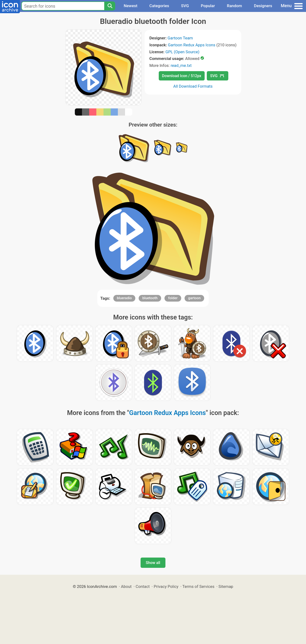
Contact (143, 586)
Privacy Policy (166, 586)
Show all (153, 563)
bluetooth (150, 298)
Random (234, 6)
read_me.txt (181, 65)
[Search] (110, 6)
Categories (159, 6)
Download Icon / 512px (182, 76)
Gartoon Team (180, 38)
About (126, 586)
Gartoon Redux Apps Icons (191, 45)
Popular (208, 6)
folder (173, 298)
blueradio (124, 298)
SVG (185, 6)
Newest (130, 6)
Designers (263, 6)
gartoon (194, 298)
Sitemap (226, 586)
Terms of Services (198, 586)
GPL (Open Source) (182, 52)
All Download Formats (193, 86)
